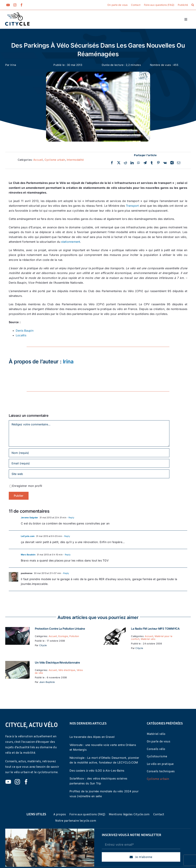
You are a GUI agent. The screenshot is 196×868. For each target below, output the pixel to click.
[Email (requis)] (89, 463)
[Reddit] (125, 163)
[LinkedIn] (132, 163)
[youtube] (8, 5)
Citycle (43, 645)
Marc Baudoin (28, 555)
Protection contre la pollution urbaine (60, 629)
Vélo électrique (67, 670)
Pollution (74, 636)
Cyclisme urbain (55, 160)
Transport (132, 206)
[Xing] (172, 163)
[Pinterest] (158, 163)
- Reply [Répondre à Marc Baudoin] (67, 555)
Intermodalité (75, 160)
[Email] (179, 163)
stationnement (71, 242)
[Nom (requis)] (89, 453)
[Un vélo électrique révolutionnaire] (17, 663)
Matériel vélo (148, 639)
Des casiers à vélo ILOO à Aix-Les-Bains (97, 771)
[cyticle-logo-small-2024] (17, 14)
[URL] (89, 474)
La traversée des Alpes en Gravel (92, 737)
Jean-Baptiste (47, 682)
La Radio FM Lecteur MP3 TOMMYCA (155, 629)
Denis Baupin (25, 331)
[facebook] (22, 5)
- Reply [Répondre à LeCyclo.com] (66, 536)
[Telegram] (145, 163)
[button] (193, 5)
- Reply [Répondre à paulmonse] (65, 573)
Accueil (38, 160)
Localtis (21, 335)
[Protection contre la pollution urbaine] (17, 629)
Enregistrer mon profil (27, 486)
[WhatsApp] (138, 163)
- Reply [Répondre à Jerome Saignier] (70, 518)
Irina (13, 65)
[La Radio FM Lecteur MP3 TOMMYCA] (114, 629)
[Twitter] (119, 163)
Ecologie (63, 636)
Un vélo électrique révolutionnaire (57, 663)
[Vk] (165, 163)
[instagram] (15, 5)
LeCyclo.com (28, 536)
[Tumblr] (152, 163)
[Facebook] (112, 163)
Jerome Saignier (30, 518)
